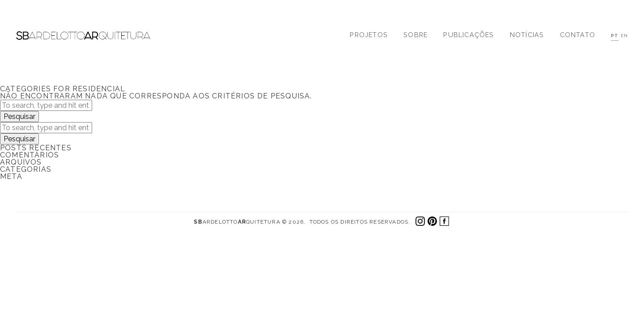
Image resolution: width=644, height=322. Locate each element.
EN (624, 36)
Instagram (420, 221)
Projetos (369, 35)
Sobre (415, 35)
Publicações (468, 35)
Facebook (444, 221)
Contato (578, 35)
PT (614, 36)
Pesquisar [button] (19, 117)
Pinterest (432, 221)
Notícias (527, 35)
